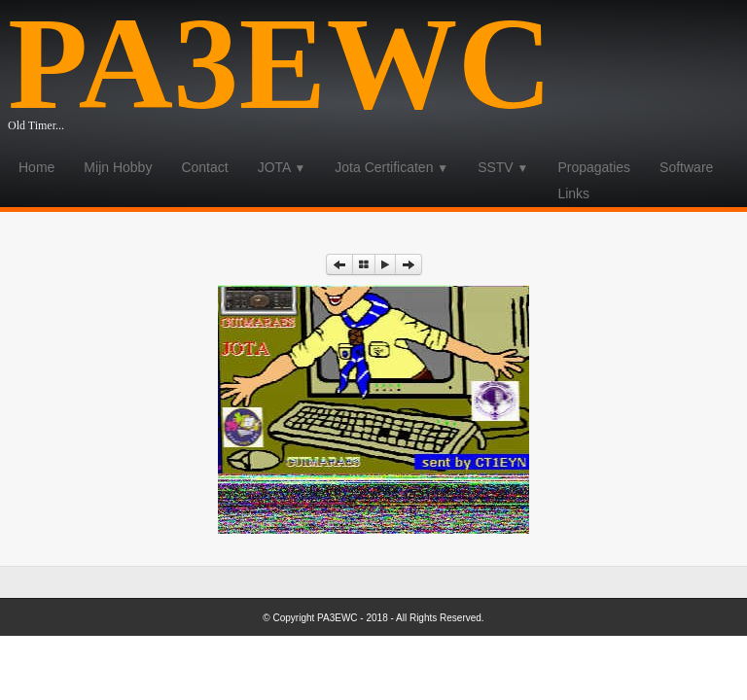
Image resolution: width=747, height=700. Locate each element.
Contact (204, 167)
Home (36, 167)
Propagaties (594, 167)
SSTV (503, 167)
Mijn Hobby (118, 167)
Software (686, 167)
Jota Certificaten (391, 167)
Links (573, 193)
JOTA (282, 167)
